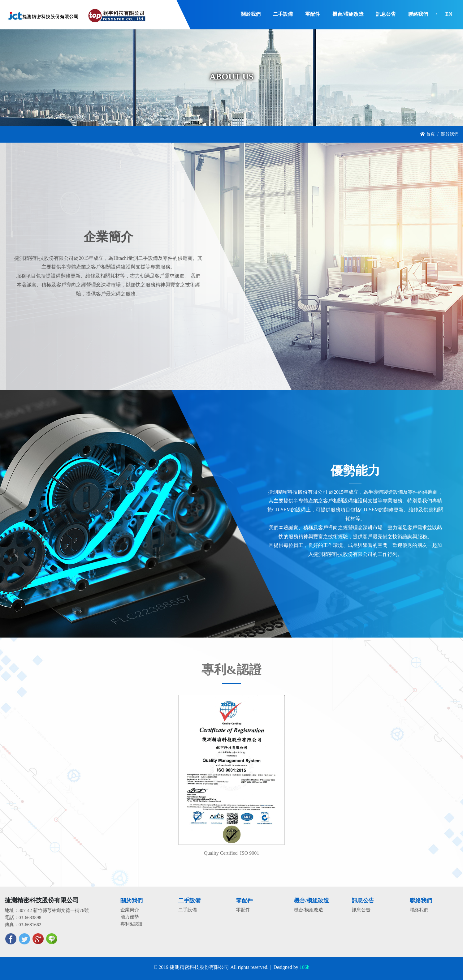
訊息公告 (361, 910)
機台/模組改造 (309, 910)
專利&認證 (132, 924)
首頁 (427, 134)
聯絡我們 (419, 910)
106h (305, 967)
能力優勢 (130, 917)
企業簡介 (130, 910)
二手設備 (188, 910)
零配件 (243, 910)
